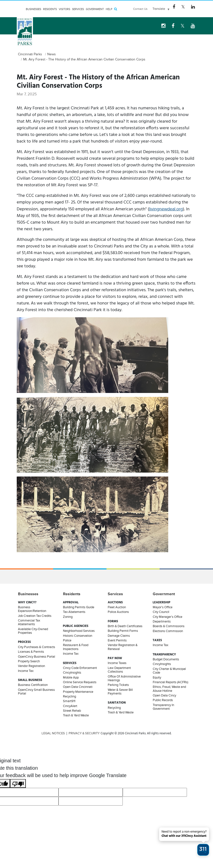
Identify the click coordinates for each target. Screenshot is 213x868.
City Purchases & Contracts (37, 647)
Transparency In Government (163, 707)
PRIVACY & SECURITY (84, 733)
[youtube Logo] (193, 26)
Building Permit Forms (123, 631)
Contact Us (140, 9)
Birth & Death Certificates (125, 626)
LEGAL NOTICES (53, 733)
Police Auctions (118, 612)
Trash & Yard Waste (76, 715)
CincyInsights (72, 673)
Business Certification (33, 685)
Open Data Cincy (164, 695)
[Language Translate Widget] (161, 9)
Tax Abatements (74, 612)
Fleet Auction (117, 607)
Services (78, 9)
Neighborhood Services (79, 631)
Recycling (69, 696)
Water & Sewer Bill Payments (120, 692)
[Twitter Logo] (183, 7)
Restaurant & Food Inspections (76, 647)
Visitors (64, 9)
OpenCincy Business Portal (37, 657)
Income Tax (26, 671)
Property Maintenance (78, 692)
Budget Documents (166, 659)
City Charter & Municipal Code (169, 671)
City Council (161, 612)
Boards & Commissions (169, 626)
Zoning (68, 617)
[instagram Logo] (163, 26)
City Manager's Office (167, 617)
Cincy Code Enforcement (80, 668)
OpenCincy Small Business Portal (36, 692)
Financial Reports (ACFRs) (170, 682)
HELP (109, 9)
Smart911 (69, 701)
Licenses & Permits (31, 652)
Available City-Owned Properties (33, 631)
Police (67, 640)
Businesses (33, 9)
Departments (162, 622)
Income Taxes (117, 663)
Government (95, 9)
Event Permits (117, 640)
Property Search (29, 661)
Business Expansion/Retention (32, 609)
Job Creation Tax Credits (35, 616)
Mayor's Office (163, 607)
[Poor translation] (18, 783)
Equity (157, 678)
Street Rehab (72, 711)
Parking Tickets (118, 685)
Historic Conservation (78, 636)
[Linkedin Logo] (193, 7)
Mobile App (71, 678)
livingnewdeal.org (166, 209)
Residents (50, 9)
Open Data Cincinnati (78, 687)
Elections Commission (168, 631)
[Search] (116, 9)
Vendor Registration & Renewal (123, 647)
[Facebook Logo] (174, 7)
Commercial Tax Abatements (29, 622)
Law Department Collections (119, 670)
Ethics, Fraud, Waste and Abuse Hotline (169, 689)
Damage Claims (119, 636)
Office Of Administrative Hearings (124, 678)
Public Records (163, 700)
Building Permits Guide (79, 607)
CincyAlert (70, 706)
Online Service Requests (80, 682)
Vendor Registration (31, 666)
